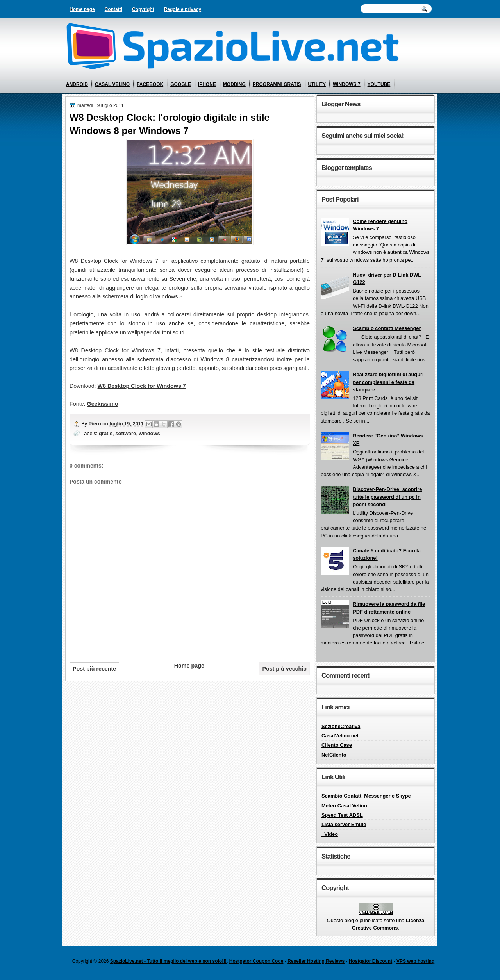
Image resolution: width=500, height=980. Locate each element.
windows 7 (347, 84)
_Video (330, 834)
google (181, 84)
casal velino (112, 84)
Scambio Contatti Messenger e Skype (366, 796)
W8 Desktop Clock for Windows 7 (142, 386)
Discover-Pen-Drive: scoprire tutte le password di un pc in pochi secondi (387, 497)
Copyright (143, 9)
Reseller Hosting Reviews (316, 961)
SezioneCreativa (341, 726)
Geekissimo (103, 404)
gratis (106, 433)
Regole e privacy (183, 9)
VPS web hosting (415, 961)
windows (149, 433)
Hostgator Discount (371, 961)
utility (317, 84)
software (126, 433)
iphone (207, 84)
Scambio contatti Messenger (387, 328)
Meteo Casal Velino (344, 806)
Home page (82, 9)
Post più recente (94, 669)
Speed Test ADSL (342, 815)
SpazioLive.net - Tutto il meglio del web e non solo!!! (168, 961)
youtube (379, 84)
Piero (96, 424)
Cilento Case (337, 745)
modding (234, 84)
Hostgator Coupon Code (256, 961)
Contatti (113, 9)
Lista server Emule (344, 824)
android (77, 84)
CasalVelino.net (340, 736)
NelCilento (334, 755)
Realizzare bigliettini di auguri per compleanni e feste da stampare (388, 382)
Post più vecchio (284, 669)
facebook (150, 84)
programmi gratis (277, 84)
